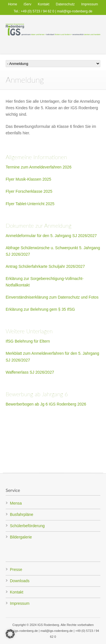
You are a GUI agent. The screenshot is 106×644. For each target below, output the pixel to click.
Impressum (89, 4)
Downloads (20, 581)
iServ (27, 4)
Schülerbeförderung (27, 526)
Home (12, 4)
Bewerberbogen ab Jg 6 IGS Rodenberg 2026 (46, 404)
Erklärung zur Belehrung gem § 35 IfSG (40, 309)
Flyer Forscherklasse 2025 (29, 191)
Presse (16, 569)
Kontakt (44, 4)
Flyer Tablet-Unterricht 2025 (30, 204)
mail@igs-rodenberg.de (75, 11)
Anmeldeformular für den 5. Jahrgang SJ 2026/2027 (51, 236)
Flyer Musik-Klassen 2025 (28, 179)
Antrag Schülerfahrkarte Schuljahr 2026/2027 (45, 266)
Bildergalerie (21, 537)
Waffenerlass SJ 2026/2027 (30, 372)
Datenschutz (65, 4)
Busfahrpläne (22, 514)
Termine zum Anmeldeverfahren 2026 (39, 167)
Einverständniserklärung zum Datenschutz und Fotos (52, 297)
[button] (10, 634)
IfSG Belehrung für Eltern (28, 341)
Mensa (16, 503)
